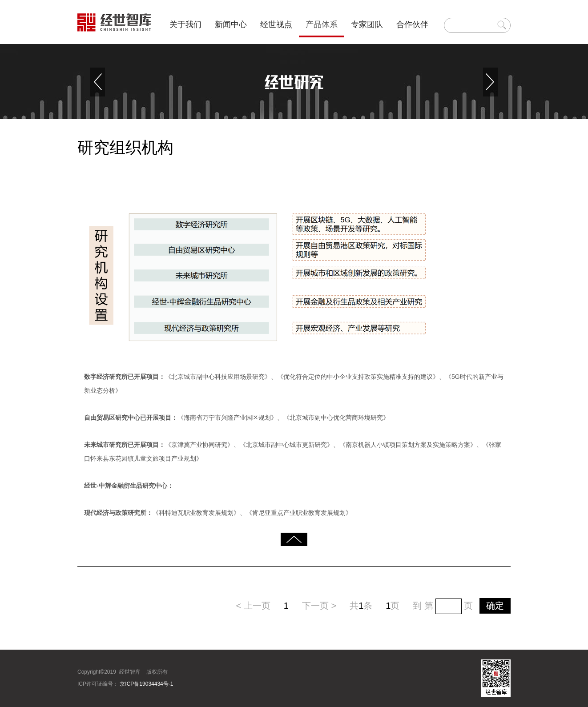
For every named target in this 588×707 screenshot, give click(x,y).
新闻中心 (231, 24)
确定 (495, 606)
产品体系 (322, 24)
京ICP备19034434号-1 (146, 684)
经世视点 (276, 24)
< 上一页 (253, 606)
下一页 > (319, 606)
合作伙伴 (412, 24)
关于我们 (185, 24)
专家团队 (367, 24)
